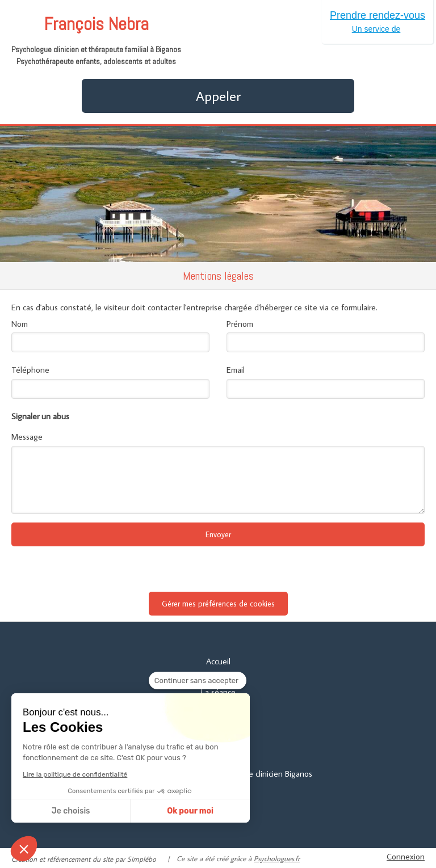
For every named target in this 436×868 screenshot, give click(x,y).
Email (236, 370)
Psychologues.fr (277, 858)
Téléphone (30, 370)
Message (27, 437)
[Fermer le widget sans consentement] (198, 681)
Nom (20, 324)
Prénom (240, 324)
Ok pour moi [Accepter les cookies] (190, 811)
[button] (24, 849)
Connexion (406, 856)
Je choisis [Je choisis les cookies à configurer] (71, 811)
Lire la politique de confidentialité (75, 774)
